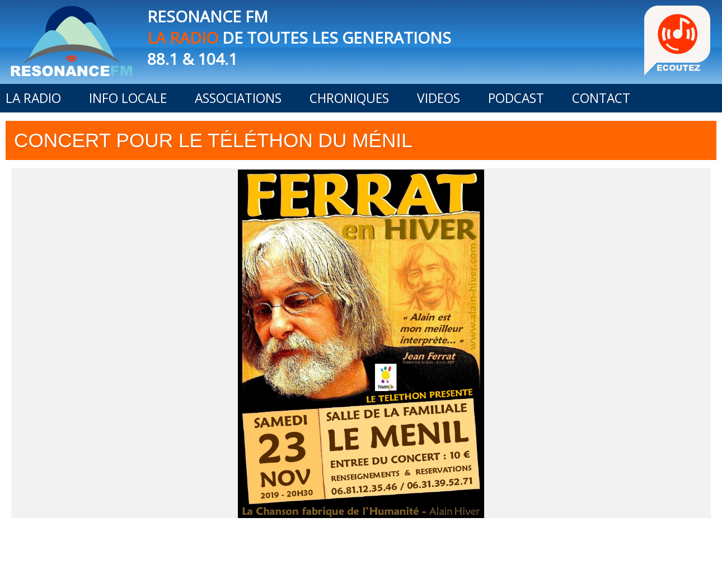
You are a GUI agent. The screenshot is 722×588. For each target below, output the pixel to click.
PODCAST (516, 98)
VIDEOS (439, 98)
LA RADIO (33, 98)
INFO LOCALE (128, 98)
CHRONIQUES (349, 98)
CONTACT (601, 98)
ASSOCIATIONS (238, 98)
